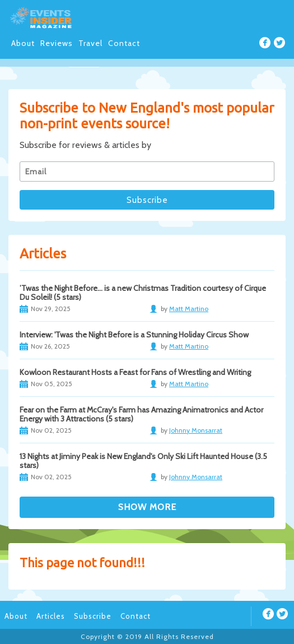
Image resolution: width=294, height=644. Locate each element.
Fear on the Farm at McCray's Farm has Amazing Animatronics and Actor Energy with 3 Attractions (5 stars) (141, 414)
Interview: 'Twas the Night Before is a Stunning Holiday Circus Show (134, 335)
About (23, 43)
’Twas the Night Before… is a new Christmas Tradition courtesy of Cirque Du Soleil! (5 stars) (143, 293)
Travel (90, 43)
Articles (51, 616)
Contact (124, 43)
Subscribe (93, 616)
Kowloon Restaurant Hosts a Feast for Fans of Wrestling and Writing (135, 372)
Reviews (57, 43)
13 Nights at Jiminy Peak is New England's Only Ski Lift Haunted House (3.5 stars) (143, 461)
